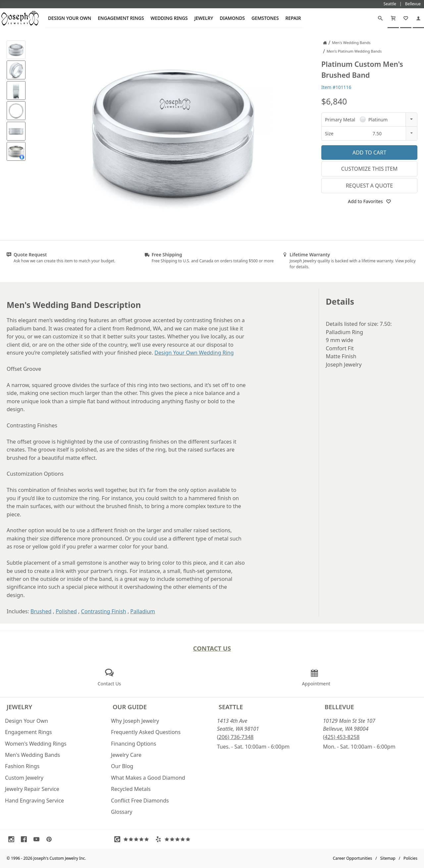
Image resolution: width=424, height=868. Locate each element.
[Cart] (393, 18)
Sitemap (388, 858)
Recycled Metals (131, 789)
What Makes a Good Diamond (148, 778)
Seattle (231, 707)
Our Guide (130, 707)
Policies (410, 858)
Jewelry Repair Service (32, 789)
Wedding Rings (169, 18)
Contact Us (212, 648)
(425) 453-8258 (341, 737)
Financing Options (133, 744)
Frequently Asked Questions (146, 732)
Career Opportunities (353, 858)
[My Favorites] (406, 18)
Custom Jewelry (24, 778)
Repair (293, 18)
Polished (66, 611)
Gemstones (265, 18)
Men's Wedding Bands (32, 755)
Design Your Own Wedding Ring (194, 353)
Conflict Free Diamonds (140, 801)
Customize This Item (370, 169)
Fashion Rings (22, 766)
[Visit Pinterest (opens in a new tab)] (51, 839)
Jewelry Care (126, 755)
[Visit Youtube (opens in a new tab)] (38, 839)
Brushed (41, 611)
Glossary (122, 812)
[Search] (380, 18)
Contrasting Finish (104, 611)
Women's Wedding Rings (36, 744)
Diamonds (232, 18)
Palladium (143, 611)
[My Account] (418, 18)
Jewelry (204, 18)
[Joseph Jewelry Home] (325, 43)
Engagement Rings (121, 18)
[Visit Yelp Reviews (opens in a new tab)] (174, 839)
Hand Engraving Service (34, 801)
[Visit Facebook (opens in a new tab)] (26, 839)
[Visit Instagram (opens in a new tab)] (13, 839)
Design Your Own (70, 18)
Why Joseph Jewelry (135, 721)
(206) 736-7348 (235, 737)
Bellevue (339, 707)
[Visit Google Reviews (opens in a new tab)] (133, 839)
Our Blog (122, 766)
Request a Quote (369, 186)
